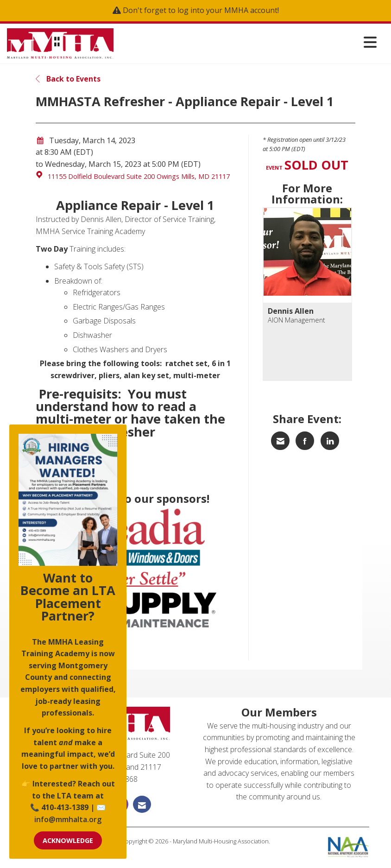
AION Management (296, 320)
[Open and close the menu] (248, 42)
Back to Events (68, 79)
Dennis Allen (291, 311)
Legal (196, 850)
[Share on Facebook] (305, 441)
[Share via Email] (280, 441)
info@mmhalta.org (68, 819)
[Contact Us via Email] (142, 804)
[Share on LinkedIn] (330, 441)
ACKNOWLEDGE (68, 840)
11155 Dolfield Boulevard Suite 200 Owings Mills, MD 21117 (139, 176)
